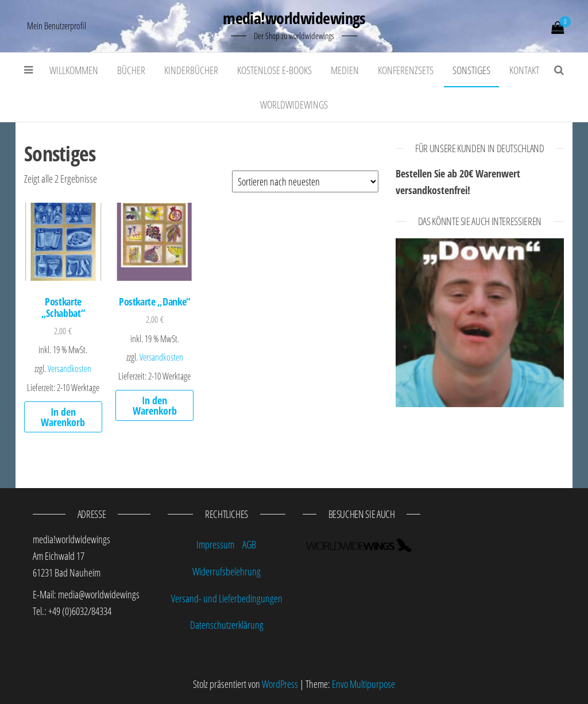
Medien (345, 70)
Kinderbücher (191, 70)
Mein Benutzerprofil (57, 26)
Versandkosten (69, 369)
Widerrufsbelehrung (227, 571)
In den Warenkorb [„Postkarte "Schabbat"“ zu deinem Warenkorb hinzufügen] (63, 417)
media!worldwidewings (294, 18)
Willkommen (74, 70)
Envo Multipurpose (363, 684)
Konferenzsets (406, 70)
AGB (249, 544)
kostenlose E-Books (274, 70)
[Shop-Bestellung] (305, 181)
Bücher (131, 70)
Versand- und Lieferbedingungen (227, 598)
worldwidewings (294, 105)
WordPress (280, 684)
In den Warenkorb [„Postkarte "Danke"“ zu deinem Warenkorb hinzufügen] (155, 405)
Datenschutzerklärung (227, 625)
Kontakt (524, 70)
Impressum (215, 544)
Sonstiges (471, 70)
